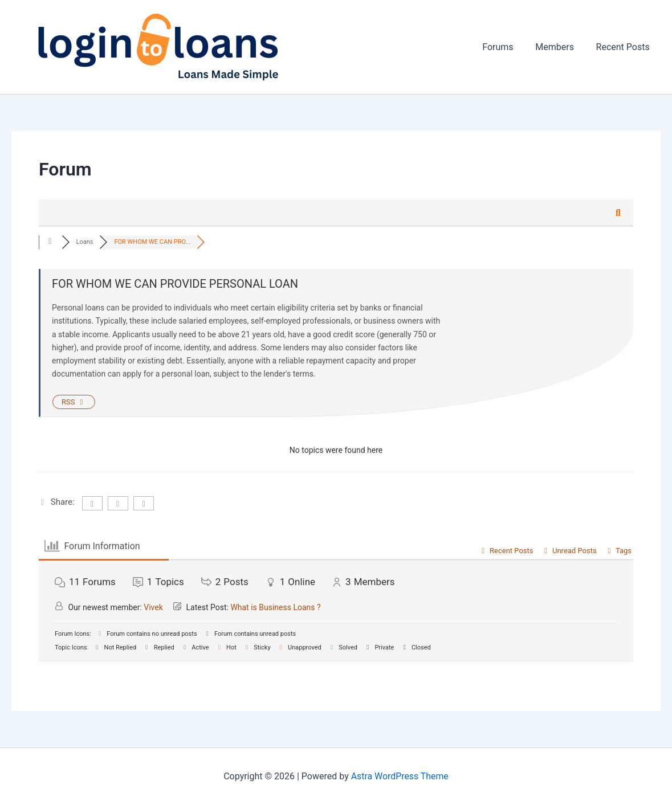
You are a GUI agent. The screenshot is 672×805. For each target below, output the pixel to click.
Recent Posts (625, 47)
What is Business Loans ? (275, 607)
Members (560, 47)
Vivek (153, 607)
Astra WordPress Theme (400, 776)
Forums (507, 47)
